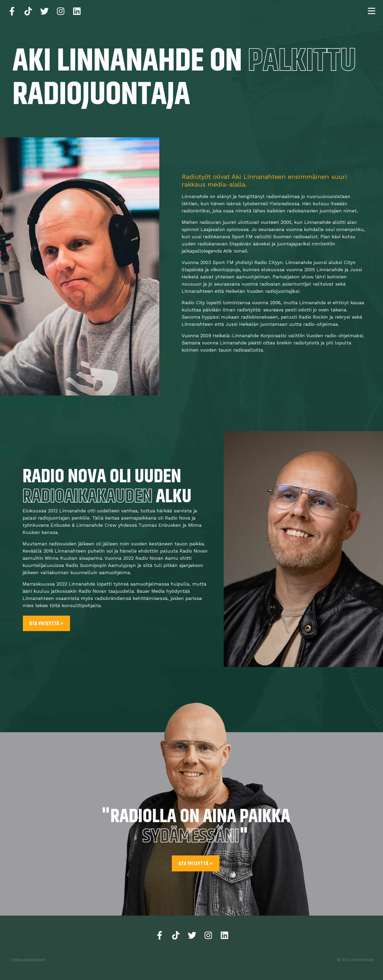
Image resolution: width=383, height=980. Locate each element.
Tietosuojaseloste (27, 960)
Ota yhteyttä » (46, 624)
